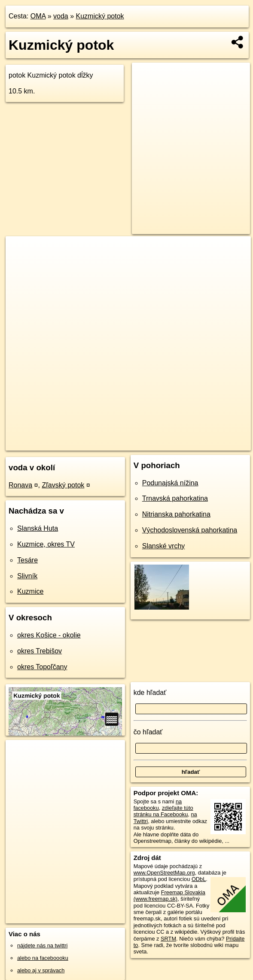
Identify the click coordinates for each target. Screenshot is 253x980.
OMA (38, 16)
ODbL (199, 879)
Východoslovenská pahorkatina (190, 530)
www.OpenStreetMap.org (164, 873)
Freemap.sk (140, 444)
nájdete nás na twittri (42, 945)
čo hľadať (148, 732)
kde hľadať (150, 693)
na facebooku (158, 805)
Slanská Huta (38, 528)
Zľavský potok (63, 485)
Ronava (20, 485)
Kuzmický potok (100, 16)
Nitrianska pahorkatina (176, 514)
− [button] (20, 264)
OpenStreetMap (95, 444)
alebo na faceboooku (43, 958)
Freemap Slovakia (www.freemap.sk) (169, 896)
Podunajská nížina (170, 483)
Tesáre (27, 560)
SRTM (168, 939)
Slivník (27, 576)
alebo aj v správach (41, 970)
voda (61, 16)
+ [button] (20, 251)
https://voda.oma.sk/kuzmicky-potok (208, 444)
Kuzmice (30, 591)
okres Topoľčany (42, 667)
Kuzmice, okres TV (46, 544)
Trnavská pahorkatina (175, 498)
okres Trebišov (40, 651)
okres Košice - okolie (49, 635)
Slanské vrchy (164, 546)
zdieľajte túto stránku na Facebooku (163, 811)
